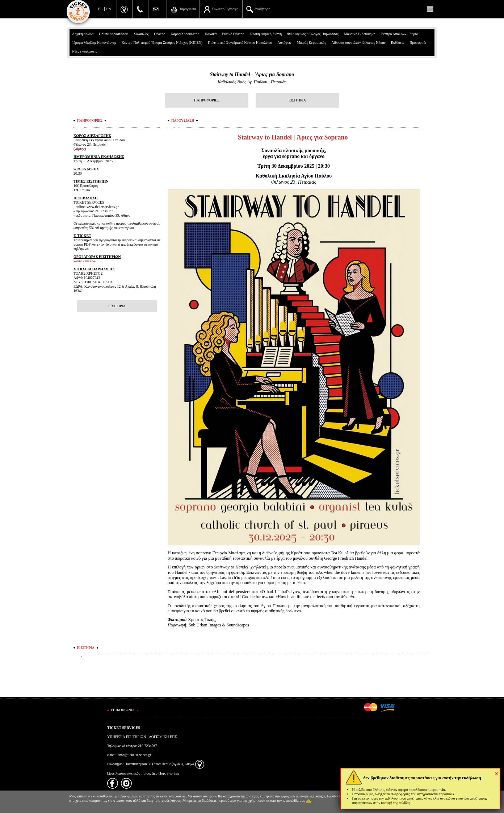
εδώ (308, 801)
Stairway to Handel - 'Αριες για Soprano (252, 74)
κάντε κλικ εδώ (85, 261)
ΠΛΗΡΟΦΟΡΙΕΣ (207, 100)
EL (100, 9)
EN (108, 9)
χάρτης (80, 149)
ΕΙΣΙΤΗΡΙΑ (297, 100)
